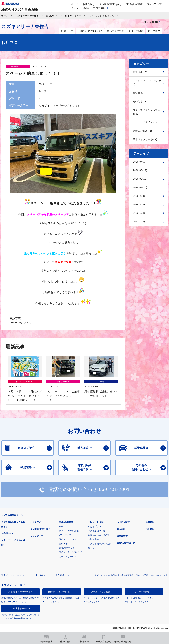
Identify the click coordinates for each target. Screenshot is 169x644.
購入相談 (121, 529)
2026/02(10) (140, 179)
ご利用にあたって (40, 575)
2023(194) (139, 213)
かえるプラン (94, 526)
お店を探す (89, 4)
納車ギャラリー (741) (145, 139)
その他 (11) (139, 101)
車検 (61, 526)
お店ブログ (52, 16)
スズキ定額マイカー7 (98, 531)
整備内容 (63, 544)
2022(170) (139, 222)
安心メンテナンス (68, 539)
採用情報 (150, 529)
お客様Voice (7, 533)
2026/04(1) (139, 162)
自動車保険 (93, 539)
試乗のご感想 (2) (142, 131)
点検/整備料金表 (67, 548)
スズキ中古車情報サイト (19, 608)
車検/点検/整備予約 (126, 543)
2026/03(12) (140, 170)
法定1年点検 (65, 535)
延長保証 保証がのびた (99, 535)
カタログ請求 (123, 522)
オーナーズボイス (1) (145, 122)
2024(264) (139, 204)
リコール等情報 (142, 592)
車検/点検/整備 (134, 4)
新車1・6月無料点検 (69, 531)
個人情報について (64, 575)
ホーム (75, 4)
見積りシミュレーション (60, 592)
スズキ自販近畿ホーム (12, 515)
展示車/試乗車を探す (111, 4)
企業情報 (150, 522)
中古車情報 (99, 8)
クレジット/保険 (80, 8)
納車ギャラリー (73, 16)
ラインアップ (154, 4)
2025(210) (139, 196)
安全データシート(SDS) (13, 575)
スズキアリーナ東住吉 (27, 16)
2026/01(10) (140, 187)
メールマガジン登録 (101, 592)
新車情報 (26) (141, 72)
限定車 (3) (139, 93)
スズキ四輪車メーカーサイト (19, 592)
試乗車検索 (122, 536)
